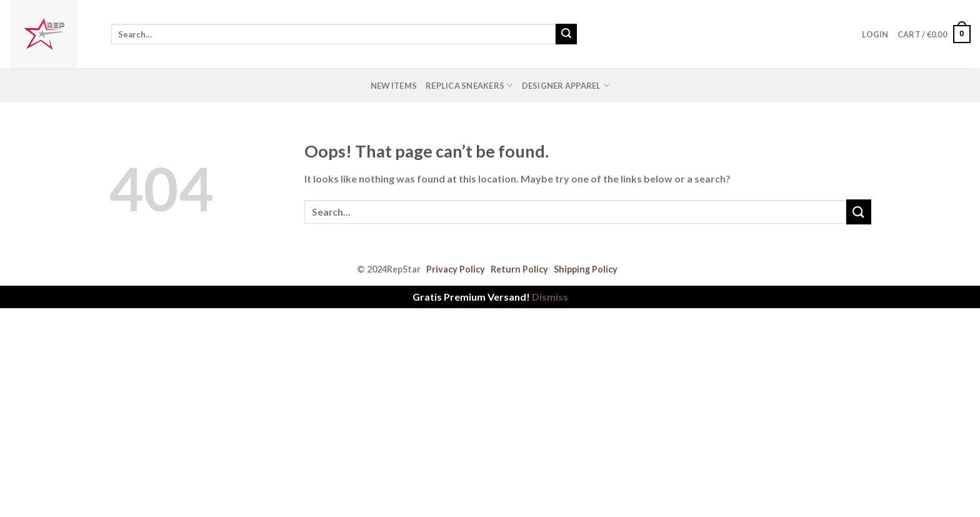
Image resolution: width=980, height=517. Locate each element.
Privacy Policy (456, 269)
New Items (394, 86)
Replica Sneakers (469, 85)
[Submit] (566, 34)
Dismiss (550, 297)
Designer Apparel (566, 85)
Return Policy (519, 269)
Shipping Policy (586, 269)
